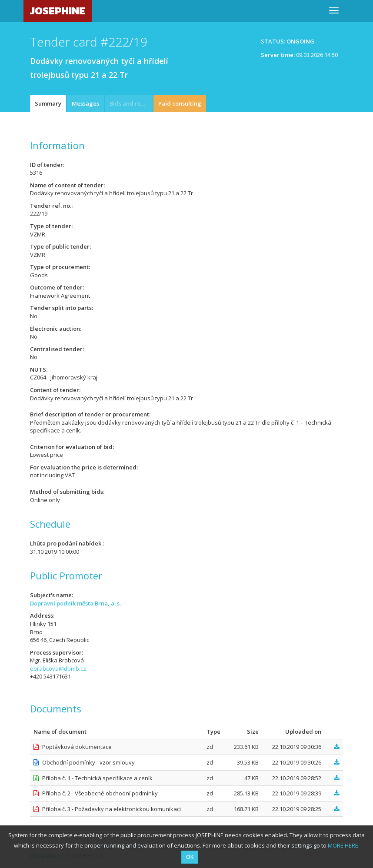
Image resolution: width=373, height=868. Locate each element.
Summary (48, 103)
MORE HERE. (344, 845)
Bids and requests (131, 103)
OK (190, 857)
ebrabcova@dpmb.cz (58, 668)
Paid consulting (180, 103)
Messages (85, 103)
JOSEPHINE (58, 11)
